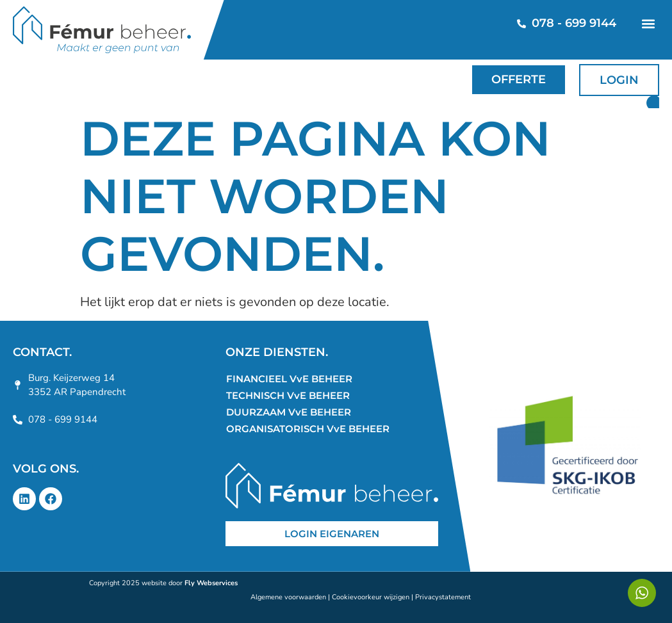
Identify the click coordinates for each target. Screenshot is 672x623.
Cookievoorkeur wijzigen (371, 597)
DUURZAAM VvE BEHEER (289, 412)
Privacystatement (443, 597)
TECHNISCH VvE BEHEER (288, 395)
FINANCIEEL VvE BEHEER (289, 379)
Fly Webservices (211, 583)
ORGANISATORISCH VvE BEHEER (308, 429)
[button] (648, 23)
